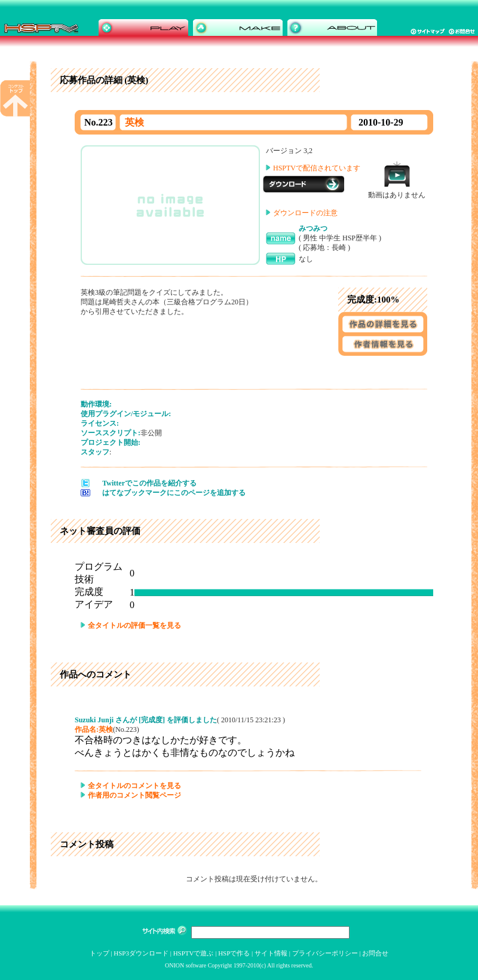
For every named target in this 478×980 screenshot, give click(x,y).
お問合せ (375, 953)
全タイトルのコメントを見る (134, 786)
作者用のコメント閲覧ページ (134, 795)
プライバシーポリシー (325, 953)
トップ (99, 953)
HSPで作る (234, 953)
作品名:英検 (94, 729)
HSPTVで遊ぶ (194, 953)
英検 (134, 122)
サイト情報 (271, 953)
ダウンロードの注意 (305, 213)
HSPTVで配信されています (317, 168)
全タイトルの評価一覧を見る (134, 625)
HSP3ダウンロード (141, 953)
